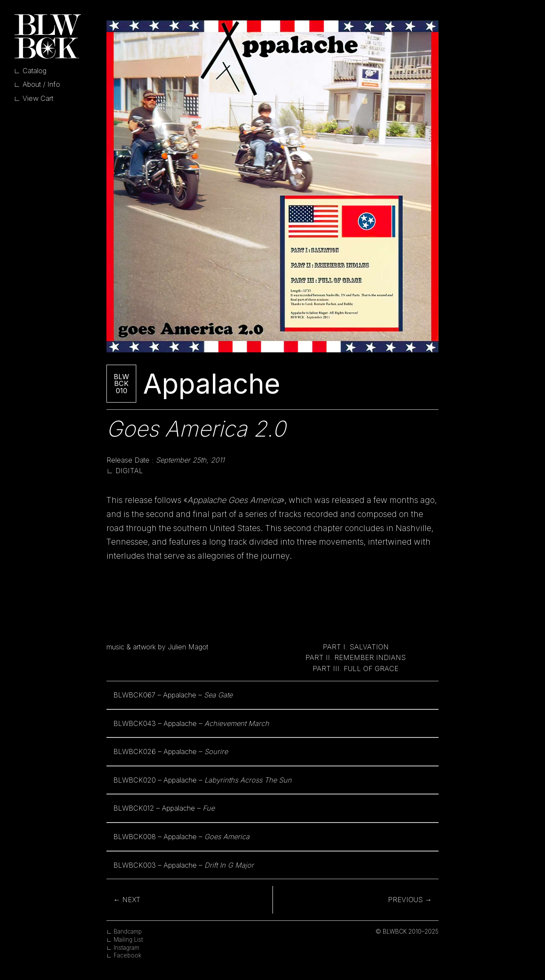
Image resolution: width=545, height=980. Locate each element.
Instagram (126, 948)
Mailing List (128, 940)
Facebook (128, 955)
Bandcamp (128, 931)
